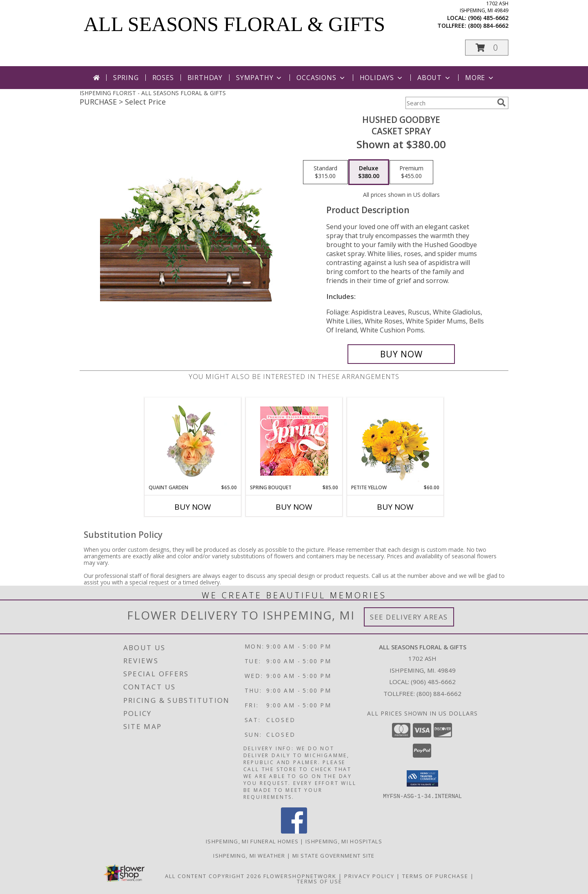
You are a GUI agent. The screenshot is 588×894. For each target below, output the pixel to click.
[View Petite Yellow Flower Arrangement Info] (395, 441)
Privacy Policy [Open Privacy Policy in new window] (369, 876)
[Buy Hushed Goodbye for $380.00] (401, 354)
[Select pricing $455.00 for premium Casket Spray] (411, 172)
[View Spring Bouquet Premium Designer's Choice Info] (294, 441)
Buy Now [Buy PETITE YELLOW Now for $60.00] (395, 507)
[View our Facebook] (294, 831)
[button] (487, 48)
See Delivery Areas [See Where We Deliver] (409, 617)
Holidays (382, 78)
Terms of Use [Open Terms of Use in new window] (320, 881)
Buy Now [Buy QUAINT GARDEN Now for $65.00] (193, 507)
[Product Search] (450, 103)
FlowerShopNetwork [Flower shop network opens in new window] (300, 876)
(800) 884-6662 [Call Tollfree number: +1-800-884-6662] (439, 693)
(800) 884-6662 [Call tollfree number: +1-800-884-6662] (488, 26)
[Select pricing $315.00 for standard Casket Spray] (325, 172)
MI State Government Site (334, 856)
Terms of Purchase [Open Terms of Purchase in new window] (435, 876)
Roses (163, 78)
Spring (126, 78)
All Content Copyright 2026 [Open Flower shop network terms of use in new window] (213, 876)
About (434, 78)
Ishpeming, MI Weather (249, 856)
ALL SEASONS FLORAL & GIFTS (234, 24)
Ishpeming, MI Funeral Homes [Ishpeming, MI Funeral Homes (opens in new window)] (252, 841)
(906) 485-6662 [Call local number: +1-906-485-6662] (488, 18)
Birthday (205, 78)
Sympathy (259, 78)
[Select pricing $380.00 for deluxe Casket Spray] (369, 172)
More (480, 78)
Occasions (321, 78)
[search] (501, 103)
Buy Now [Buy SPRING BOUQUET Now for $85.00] (294, 507)
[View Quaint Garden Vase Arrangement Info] (193, 441)
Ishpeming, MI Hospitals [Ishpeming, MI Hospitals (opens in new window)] (344, 841)
